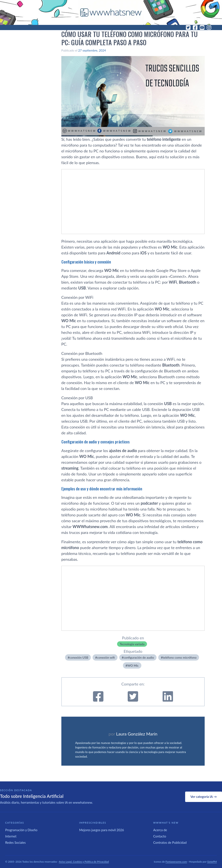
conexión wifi (106, 657)
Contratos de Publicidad (170, 842)
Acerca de (160, 830)
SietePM (212, 862)
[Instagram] (209, 27)
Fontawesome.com (176, 862)
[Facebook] (195, 27)
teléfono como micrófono (180, 657)
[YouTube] (202, 27)
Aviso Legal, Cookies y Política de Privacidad (84, 862)
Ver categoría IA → (203, 797)
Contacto (160, 836)
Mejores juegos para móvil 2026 (101, 830)
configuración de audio (139, 657)
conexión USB (79, 657)
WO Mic (133, 665)
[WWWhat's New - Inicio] (111, 12)
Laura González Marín (137, 734)
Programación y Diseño (21, 830)
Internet (11, 836)
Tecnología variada (132, 644)
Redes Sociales (15, 842)
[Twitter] (188, 27)
